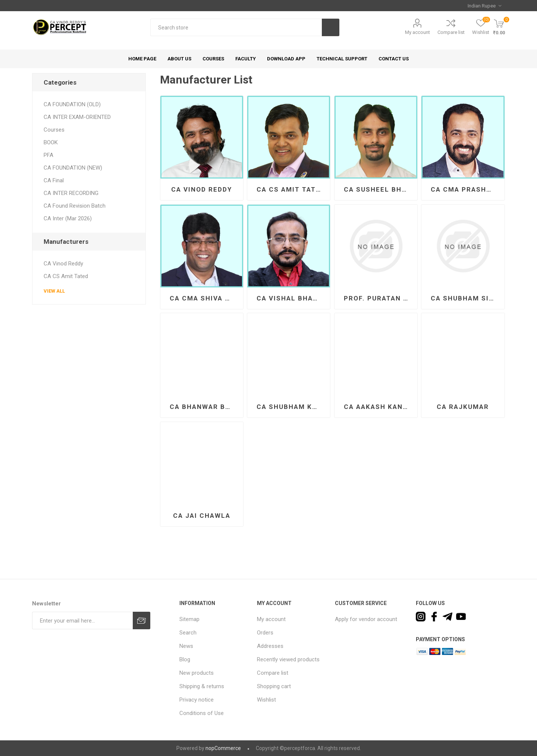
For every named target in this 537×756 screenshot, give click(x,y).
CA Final (54, 180)
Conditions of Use (202, 713)
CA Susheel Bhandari (379, 189)
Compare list (451, 32)
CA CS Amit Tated (291, 189)
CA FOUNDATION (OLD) (72, 104)
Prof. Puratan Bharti (379, 298)
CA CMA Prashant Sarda (466, 189)
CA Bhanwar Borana (205, 407)
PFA (48, 155)
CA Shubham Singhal (466, 298)
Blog (185, 659)
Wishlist (266, 700)
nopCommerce (223, 748)
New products (197, 673)
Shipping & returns (202, 686)
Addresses (270, 646)
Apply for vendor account (366, 619)
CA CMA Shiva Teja (205, 298)
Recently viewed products (288, 659)
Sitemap (189, 619)
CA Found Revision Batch (75, 206)
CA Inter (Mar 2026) (68, 218)
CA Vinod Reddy (202, 189)
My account (417, 32)
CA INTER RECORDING (71, 193)
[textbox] (236, 27)
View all (54, 291)
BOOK (51, 142)
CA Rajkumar (463, 407)
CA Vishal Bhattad (291, 298)
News (186, 646)
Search (331, 27)
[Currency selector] (484, 6)
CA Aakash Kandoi (379, 407)
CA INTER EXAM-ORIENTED (77, 117)
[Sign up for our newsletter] (82, 620)
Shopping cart (274, 686)
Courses (54, 130)
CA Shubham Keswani (291, 407)
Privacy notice (197, 700)
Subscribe (142, 620)
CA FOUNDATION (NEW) (73, 168)
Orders (265, 633)
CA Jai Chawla (202, 516)
